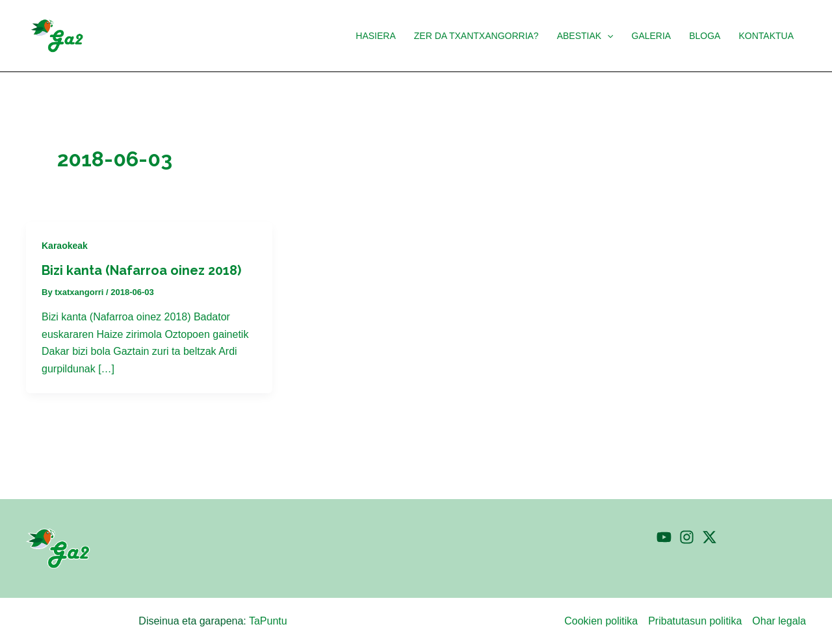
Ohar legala (779, 621)
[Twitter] (709, 537)
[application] (607, 36)
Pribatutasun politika (695, 621)
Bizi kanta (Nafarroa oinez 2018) (141, 270)
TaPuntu (268, 621)
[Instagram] (687, 537)
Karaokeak (65, 246)
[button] (585, 36)
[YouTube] (664, 537)
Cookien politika (601, 621)
